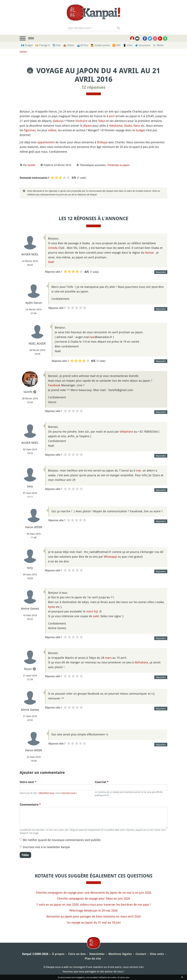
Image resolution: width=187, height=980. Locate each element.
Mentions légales (120, 954)
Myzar (28, 669)
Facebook (54, 385)
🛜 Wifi (116, 45)
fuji (96, 611)
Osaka (128, 126)
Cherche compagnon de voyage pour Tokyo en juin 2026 (93, 898)
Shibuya (102, 142)
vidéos (52, 130)
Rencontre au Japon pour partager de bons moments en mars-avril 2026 (94, 916)
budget (140, 130)
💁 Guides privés (100, 45)
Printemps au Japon (119, 165)
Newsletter (97, 954)
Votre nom (28, 782)
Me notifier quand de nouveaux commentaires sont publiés (62, 840)
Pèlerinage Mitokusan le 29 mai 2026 (93, 910)
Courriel (102, 782)
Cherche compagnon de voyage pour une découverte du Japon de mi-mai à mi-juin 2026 (94, 893)
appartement (46, 142)
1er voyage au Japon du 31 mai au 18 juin (94, 922)
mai (139, 470)
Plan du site (93, 958)
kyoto (52, 607)
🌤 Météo (158, 45)
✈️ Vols (56, 45)
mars (108, 658)
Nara (137, 126)
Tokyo (102, 121)
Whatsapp (110, 557)
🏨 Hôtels (69, 45)
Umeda (53, 248)
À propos (58, 954)
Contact (141, 954)
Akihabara (141, 662)
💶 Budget (27, 45)
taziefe (31, 165)
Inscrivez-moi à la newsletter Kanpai (46, 847)
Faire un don (77, 954)
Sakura (58, 121)
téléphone (126, 432)
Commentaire (30, 805)
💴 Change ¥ (42, 45)
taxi (93, 337)
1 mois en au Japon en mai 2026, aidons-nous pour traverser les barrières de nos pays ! (93, 904)
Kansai (150, 252)
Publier (25, 855)
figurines (30, 130)
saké (96, 616)
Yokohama (116, 126)
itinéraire (81, 121)
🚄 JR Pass (82, 45)
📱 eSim (128, 45)
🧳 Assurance (143, 45)
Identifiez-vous (46, 793)
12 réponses (93, 87)
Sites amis (157, 954)
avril (112, 116)
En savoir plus (123, 977)
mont (90, 611)
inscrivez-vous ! (69, 793)
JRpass (88, 126)
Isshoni (23, 52)
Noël (51, 262)
